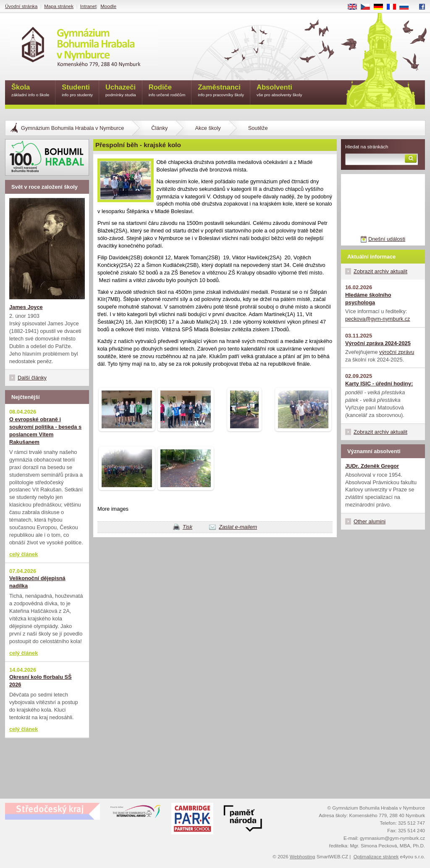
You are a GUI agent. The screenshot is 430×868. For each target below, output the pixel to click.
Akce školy (208, 128)
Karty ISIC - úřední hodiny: (379, 384)
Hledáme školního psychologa (368, 299)
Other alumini (370, 521)
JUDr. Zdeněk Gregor (372, 466)
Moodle (108, 6)
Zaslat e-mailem (238, 527)
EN (355, 7)
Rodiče (167, 91)
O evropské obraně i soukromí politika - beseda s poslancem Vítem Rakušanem (45, 431)
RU (407, 7)
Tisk (187, 527)
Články (159, 128)
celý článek (24, 554)
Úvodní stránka (21, 6)
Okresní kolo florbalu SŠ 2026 (41, 681)
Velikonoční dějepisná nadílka (37, 582)
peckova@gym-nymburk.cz (378, 319)
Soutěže (258, 128)
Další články (32, 378)
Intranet (88, 6)
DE (381, 7)
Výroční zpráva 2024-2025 (378, 343)
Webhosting (303, 857)
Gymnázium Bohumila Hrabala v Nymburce (72, 128)
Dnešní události (387, 239)
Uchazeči (121, 91)
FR (394, 7)
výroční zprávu (397, 352)
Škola (30, 91)
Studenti (77, 91)
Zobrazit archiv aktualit (380, 271)
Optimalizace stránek (376, 857)
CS (368, 7)
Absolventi (279, 91)
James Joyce (26, 307)
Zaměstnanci (221, 91)
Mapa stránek (59, 6)
